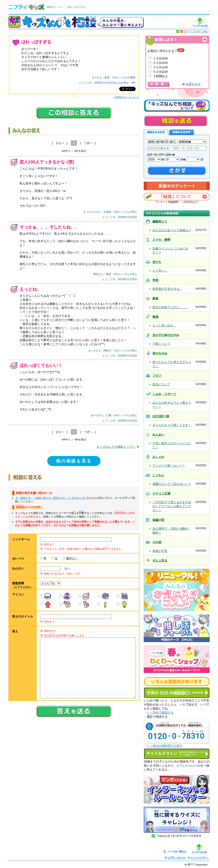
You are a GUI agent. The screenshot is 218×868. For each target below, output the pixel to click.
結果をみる (193, 84)
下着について (161, 344)
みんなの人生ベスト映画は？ (172, 230)
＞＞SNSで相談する (160, 713)
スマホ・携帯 (161, 240)
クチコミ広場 (161, 493)
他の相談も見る (74, 461)
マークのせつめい (198, 31)
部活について (161, 384)
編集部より (160, 221)
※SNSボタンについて (126, 97)
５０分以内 (160, 72)
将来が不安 (160, 551)
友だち (157, 262)
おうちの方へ (200, 858)
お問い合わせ (177, 858)
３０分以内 (160, 67)
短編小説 (158, 520)
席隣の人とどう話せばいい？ (172, 484)
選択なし (72, 559)
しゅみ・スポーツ (164, 394)
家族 (155, 298)
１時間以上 (160, 76)
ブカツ (157, 376)
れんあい (158, 435)
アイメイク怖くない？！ (169, 466)
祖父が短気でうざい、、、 (170, 307)
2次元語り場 (161, 416)
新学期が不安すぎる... (167, 289)
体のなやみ (160, 353)
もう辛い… (160, 271)
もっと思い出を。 (164, 325)
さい (66, 569)
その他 (157, 542)
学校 (155, 280)
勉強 (155, 317)
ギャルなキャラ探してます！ (172, 425)
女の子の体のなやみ (166, 335)
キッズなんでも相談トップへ (116, 447)
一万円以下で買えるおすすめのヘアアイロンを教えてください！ (172, 506)
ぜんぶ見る (160, 560)
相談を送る (176, 121)
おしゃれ (158, 457)
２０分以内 (160, 63)
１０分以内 (160, 58)
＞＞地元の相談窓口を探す (165, 746)
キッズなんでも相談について (177, 106)
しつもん (158, 475)
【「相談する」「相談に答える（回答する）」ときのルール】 (51, 498)
